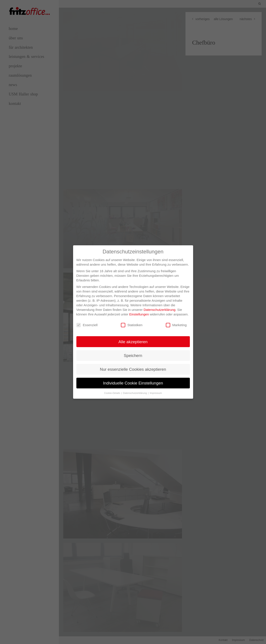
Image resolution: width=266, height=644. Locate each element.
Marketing (176, 321)
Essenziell (87, 321)
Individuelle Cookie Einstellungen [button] (133, 379)
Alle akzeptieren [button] (133, 337)
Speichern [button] (133, 351)
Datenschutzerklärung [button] (135, 389)
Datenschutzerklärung (160, 305)
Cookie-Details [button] (112, 389)
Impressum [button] (156, 389)
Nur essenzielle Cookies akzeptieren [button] (133, 365)
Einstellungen (139, 310)
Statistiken (132, 321)
